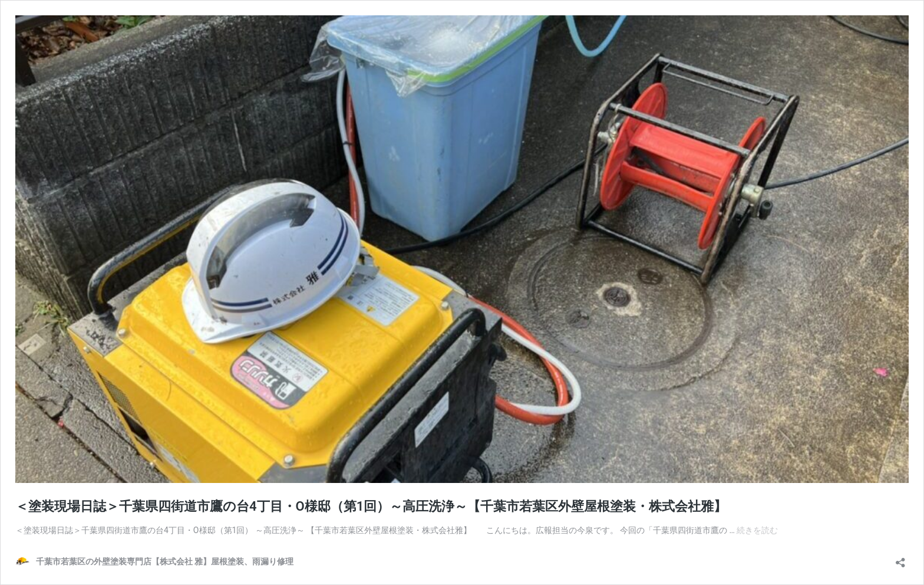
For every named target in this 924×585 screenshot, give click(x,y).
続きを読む (757, 530)
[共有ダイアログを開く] (900, 559)
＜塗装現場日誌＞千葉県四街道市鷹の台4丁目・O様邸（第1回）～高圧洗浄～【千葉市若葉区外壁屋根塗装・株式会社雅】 (371, 506)
